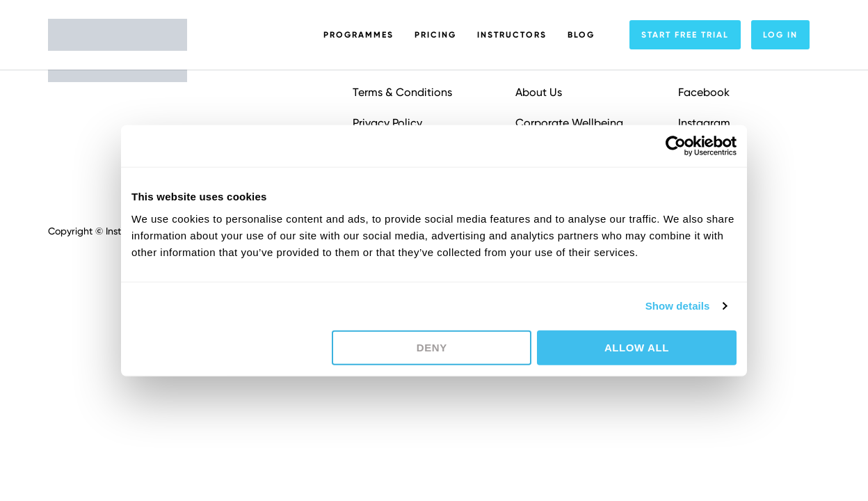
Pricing (435, 35)
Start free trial (685, 35)
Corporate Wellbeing (569, 123)
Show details (678, 306)
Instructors (512, 35)
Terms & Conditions (402, 92)
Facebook (704, 92)
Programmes (359, 35)
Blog (581, 35)
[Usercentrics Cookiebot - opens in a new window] (676, 146)
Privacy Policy (387, 123)
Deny (432, 347)
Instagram (704, 123)
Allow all (637, 347)
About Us (539, 92)
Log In (780, 35)
